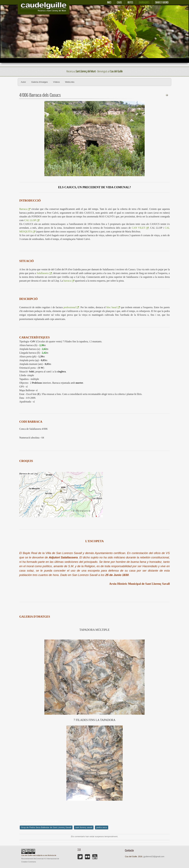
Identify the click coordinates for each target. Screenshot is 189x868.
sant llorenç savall (84, 827)
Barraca (25, 209)
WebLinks (70, 82)
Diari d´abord (162, 2)
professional (71, 307)
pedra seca (101, 827)
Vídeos (56, 82)
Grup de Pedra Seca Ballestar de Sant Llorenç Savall (46, 827)
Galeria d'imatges (40, 82)
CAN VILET (140, 228)
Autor (23, 82)
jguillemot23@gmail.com (154, 857)
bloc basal (113, 307)
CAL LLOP (32, 220)
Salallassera (44, 273)
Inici (109, 2)
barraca (69, 281)
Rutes (130, 2)
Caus (119, 2)
